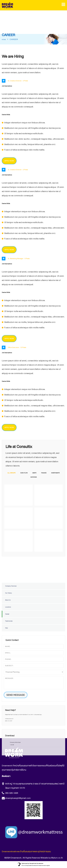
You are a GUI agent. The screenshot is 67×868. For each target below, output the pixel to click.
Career (7, 678)
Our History (9, 657)
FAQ (6, 692)
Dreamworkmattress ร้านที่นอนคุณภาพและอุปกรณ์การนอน (26, 852)
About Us (8, 664)
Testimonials (9, 685)
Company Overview (11, 650)
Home (4, 40)
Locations (8, 671)
